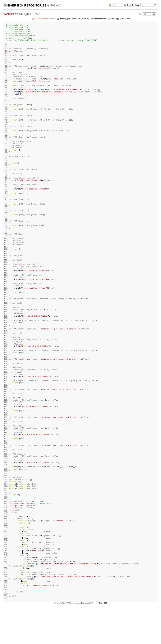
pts (12, 14)
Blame (62, 19)
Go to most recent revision (45, 19)
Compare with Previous (79, 19)
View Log (114, 19)
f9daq (55, 5)
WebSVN (66, 640)
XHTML (99, 640)
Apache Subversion (82, 640)
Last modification (99, 19)
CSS (105, 640)
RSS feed (126, 19)
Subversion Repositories (25, 5)
